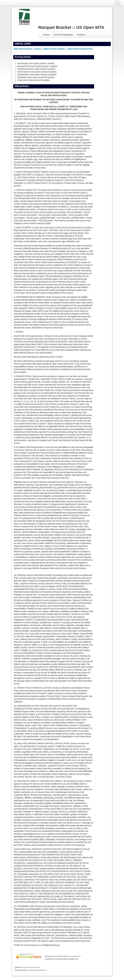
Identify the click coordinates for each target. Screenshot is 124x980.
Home (46, 35)
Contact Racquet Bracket (31, 967)
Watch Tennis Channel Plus (80, 49)
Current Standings (63, 35)
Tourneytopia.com (75, 956)
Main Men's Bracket (23, 49)
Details (81, 35)
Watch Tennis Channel (54, 49)
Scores (38, 49)
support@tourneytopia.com (37, 970)
